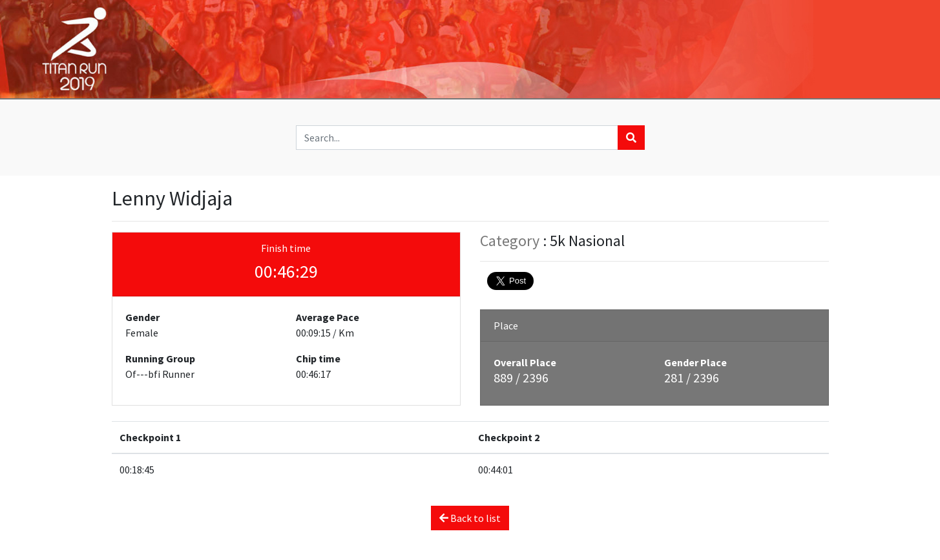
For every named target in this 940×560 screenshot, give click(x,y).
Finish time (286, 248)
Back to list (470, 518)
